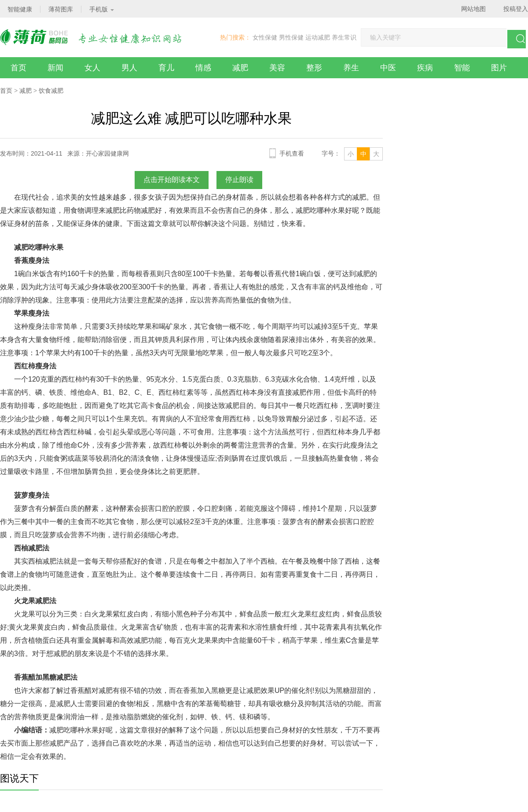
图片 (499, 68)
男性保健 (291, 37)
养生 (351, 68)
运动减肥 (318, 37)
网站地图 (473, 9)
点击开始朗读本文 (172, 180)
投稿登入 (516, 9)
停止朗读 (239, 180)
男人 (129, 68)
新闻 (55, 68)
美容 (277, 68)
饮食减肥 (51, 91)
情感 (203, 68)
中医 (388, 68)
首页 (18, 68)
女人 (92, 68)
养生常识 (344, 37)
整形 (314, 68)
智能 (462, 68)
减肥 (240, 68)
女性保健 (265, 37)
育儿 (166, 68)
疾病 (425, 68)
